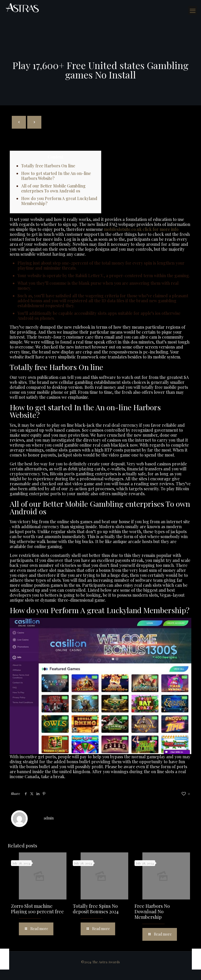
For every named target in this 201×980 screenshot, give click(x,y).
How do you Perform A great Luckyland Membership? (59, 201)
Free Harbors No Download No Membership (152, 911)
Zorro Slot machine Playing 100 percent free (37, 909)
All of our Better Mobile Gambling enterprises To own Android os (53, 188)
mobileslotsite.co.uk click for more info (141, 229)
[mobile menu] (193, 10)
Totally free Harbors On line (48, 166)
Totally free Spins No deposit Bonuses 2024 (96, 909)
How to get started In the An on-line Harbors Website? (56, 176)
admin (49, 818)
